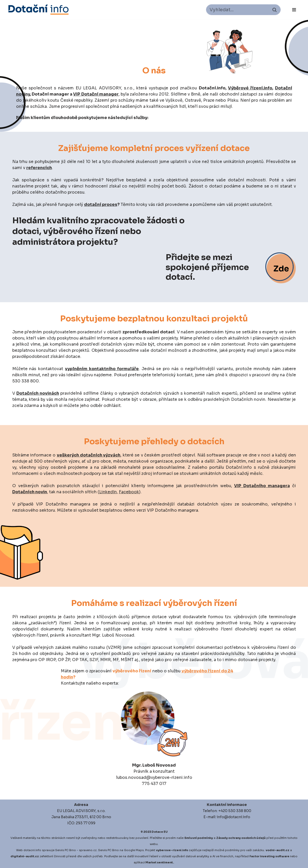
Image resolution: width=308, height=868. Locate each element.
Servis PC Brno (66, 850)
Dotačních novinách (38, 393)
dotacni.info (32, 850)
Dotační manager (50, 94)
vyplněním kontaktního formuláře (102, 369)
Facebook (129, 492)
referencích (39, 168)
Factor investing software (269, 856)
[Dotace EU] (38, 10)
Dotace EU (160, 832)
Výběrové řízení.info (250, 88)
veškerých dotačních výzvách (89, 455)
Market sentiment (159, 862)
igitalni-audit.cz (26, 856)
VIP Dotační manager (96, 94)
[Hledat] (238, 10)
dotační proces (101, 204)
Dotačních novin (30, 492)
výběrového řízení (132, 671)
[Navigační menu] (294, 10)
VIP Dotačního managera (262, 486)
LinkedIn (108, 492)
